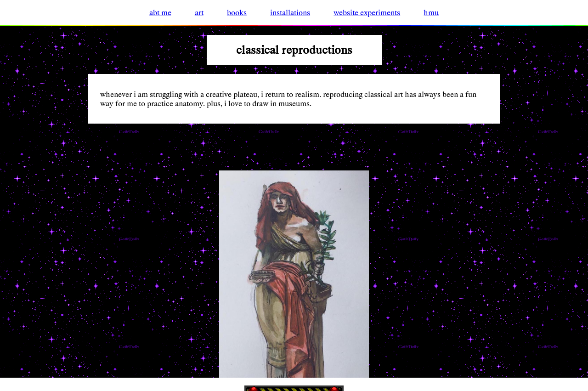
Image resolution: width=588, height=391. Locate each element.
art (199, 12)
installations (290, 12)
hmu (431, 12)
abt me (160, 12)
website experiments (367, 12)
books (237, 12)
